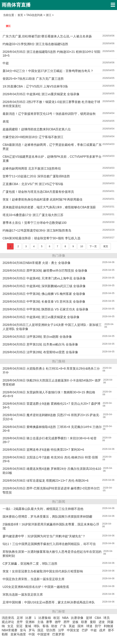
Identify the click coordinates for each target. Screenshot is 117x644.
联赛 (84, 622)
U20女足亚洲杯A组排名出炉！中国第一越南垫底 (36, 587)
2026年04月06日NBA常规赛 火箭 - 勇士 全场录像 (37, 263)
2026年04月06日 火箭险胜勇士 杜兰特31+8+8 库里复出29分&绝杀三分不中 (51, 371)
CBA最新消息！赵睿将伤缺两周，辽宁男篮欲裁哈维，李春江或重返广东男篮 (52, 147)
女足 (10, 626)
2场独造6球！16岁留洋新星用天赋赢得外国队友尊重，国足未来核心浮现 (51, 526)
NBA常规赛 (10, 630)
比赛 (29, 618)
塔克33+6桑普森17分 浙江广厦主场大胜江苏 (33, 215)
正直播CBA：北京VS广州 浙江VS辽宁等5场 (33, 184)
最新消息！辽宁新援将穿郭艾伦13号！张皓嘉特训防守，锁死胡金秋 (49, 114)
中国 (32, 634)
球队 (37, 626)
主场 (40, 622)
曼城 (28, 626)
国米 (81, 626)
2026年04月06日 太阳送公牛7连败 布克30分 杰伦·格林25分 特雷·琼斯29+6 (50, 459)
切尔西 (51, 630)
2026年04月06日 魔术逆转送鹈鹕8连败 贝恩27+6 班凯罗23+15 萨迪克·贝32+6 (51, 417)
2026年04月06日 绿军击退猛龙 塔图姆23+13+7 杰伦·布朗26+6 (46, 481)
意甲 (20, 622)
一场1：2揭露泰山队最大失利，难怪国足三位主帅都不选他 (43, 509)
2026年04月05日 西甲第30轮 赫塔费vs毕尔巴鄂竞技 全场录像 (45, 271)
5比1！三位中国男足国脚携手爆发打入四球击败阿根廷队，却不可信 (49, 544)
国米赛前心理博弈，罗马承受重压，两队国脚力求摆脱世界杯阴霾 (47, 517)
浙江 (8, 26)
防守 (98, 626)
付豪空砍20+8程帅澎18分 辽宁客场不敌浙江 (33, 137)
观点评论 (8, 622)
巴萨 (85, 630)
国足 (41, 630)
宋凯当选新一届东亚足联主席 (23, 595)
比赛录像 (77, 618)
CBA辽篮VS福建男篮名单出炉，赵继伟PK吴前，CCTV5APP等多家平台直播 (52, 159)
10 (82, 246)
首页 (20, 15)
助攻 (54, 626)
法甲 (61, 630)
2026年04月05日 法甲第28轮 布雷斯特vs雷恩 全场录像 (40, 352)
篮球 (89, 618)
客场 (46, 626)
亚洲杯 (30, 622)
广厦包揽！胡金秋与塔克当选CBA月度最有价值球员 (38, 192)
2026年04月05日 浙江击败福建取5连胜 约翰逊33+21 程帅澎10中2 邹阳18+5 (51, 54)
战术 (102, 630)
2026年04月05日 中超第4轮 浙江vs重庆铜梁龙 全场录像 (41, 94)
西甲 (67, 622)
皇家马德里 (18, 634)
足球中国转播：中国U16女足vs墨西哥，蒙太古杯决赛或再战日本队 (49, 602)
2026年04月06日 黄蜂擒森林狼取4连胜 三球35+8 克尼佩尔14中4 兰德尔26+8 (52, 429)
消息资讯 (8, 618)
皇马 (23, 630)
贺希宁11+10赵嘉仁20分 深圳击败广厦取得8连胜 (36, 176)
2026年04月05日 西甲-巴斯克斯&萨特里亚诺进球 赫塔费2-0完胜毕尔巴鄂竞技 (51, 490)
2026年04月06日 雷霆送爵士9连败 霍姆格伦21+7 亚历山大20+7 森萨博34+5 (51, 406)
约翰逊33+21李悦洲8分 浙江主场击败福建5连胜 (35, 44)
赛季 (49, 622)
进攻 (102, 622)
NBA (65, 618)
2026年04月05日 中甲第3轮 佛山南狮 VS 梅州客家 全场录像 (44, 294)
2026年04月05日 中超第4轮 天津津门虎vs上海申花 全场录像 (44, 278)
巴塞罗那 (58, 634)
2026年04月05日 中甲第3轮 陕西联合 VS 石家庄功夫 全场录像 (45, 309)
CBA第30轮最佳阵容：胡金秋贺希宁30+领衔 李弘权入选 (41, 238)
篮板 (75, 622)
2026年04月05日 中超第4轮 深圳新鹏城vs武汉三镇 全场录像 (44, 286)
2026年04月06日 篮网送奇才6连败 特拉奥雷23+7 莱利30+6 (43, 450)
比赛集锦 (45, 618)
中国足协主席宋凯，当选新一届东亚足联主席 (34, 579)
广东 (63, 626)
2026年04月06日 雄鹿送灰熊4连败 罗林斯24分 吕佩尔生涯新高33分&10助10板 (52, 471)
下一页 (93, 246)
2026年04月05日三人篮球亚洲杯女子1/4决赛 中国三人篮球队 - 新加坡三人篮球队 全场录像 (52, 327)
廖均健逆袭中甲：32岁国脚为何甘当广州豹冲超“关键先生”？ (44, 536)
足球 (20, 618)
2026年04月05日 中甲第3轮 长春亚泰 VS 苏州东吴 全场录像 (44, 302)
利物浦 (108, 626)
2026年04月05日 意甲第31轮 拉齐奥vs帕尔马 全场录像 (40, 344)
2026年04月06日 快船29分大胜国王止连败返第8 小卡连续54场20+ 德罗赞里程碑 (52, 383)
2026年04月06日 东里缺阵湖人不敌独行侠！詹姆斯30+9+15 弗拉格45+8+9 (49, 394)
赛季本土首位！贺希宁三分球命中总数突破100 (35, 223)
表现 (6, 122)
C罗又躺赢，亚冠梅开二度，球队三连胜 (30, 564)
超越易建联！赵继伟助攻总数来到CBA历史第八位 (37, 129)
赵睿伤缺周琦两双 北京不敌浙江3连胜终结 (32, 169)
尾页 (106, 246)
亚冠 (19, 626)
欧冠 (57, 618)
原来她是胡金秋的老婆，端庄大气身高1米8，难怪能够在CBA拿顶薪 (49, 207)
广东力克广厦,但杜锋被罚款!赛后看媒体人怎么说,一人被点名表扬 (47, 36)
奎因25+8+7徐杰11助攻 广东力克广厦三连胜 (33, 79)
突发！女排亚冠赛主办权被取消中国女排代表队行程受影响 (43, 571)
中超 (6, 63)
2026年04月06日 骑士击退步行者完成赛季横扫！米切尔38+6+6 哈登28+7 (50, 440)
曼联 (93, 622)
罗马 (32, 630)
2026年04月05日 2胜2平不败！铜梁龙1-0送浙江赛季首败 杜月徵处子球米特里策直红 (51, 104)
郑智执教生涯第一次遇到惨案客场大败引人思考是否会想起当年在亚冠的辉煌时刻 (52, 554)
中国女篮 (73, 630)
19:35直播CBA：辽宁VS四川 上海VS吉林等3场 (35, 86)
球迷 (89, 626)
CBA (98, 618)
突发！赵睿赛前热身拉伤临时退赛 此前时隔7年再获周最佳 (43, 200)
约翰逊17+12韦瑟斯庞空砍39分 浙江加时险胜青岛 (37, 231)
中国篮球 (43, 634)
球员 (107, 618)
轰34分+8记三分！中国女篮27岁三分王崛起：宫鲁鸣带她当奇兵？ (48, 71)
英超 (72, 626)
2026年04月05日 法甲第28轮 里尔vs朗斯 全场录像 (37, 337)
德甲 (58, 622)
